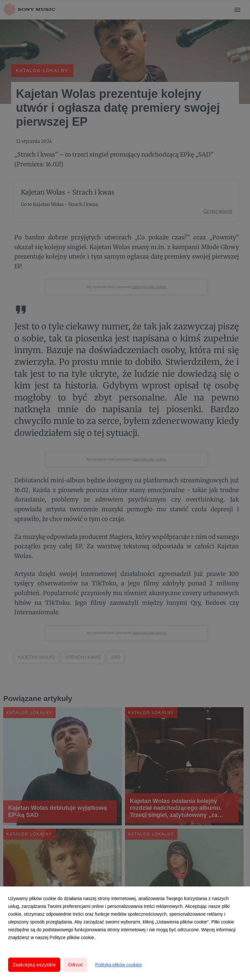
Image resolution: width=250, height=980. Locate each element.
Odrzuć (75, 965)
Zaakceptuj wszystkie (34, 965)
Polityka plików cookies (118, 965)
